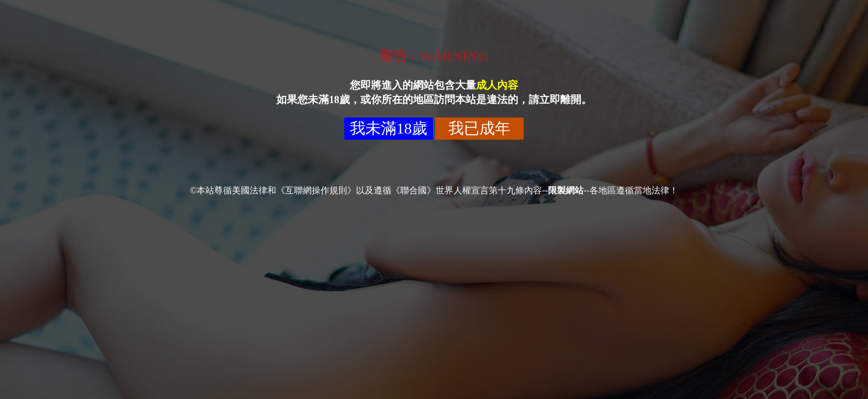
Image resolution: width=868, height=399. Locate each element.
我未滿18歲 (389, 128)
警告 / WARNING (434, 56)
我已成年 (479, 128)
